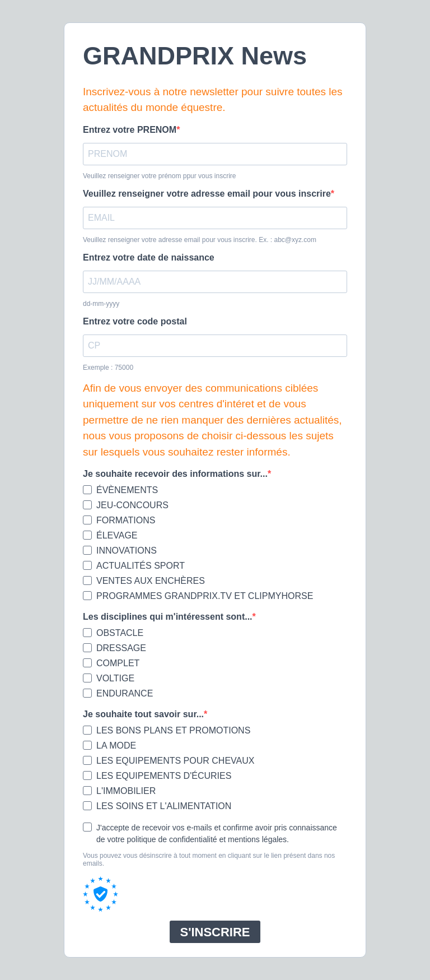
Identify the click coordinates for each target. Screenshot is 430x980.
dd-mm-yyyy (101, 304)
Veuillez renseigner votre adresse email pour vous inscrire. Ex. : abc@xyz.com (200, 240)
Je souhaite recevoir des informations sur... (175, 474)
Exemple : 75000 (108, 368)
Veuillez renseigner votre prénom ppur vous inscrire (159, 176)
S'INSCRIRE (215, 932)
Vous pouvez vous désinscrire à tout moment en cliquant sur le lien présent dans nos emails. (209, 860)
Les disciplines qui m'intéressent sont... (168, 617)
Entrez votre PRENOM (130, 130)
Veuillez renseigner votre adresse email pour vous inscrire (207, 194)
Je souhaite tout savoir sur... (143, 714)
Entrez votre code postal (135, 321)
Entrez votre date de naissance (149, 257)
